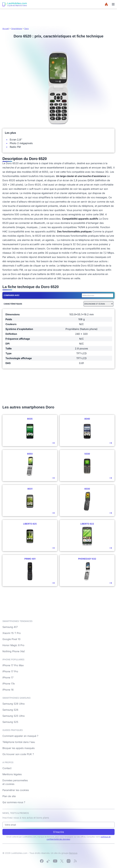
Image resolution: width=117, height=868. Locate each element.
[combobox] (97, 295)
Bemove (73, 853)
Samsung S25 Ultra (13, 716)
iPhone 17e (9, 684)
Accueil (6, 29)
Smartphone (17, 29)
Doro (27, 29)
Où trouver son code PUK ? (18, 754)
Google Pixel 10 (11, 639)
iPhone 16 (8, 690)
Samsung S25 (10, 722)
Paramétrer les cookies (16, 790)
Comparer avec (12, 295)
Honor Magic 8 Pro (13, 645)
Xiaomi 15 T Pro (12, 633)
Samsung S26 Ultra (13, 704)
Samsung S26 (10, 710)
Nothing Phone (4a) (14, 651)
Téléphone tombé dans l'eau (19, 742)
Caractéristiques (13, 304)
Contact (7, 768)
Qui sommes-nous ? (14, 802)
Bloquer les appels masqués (19, 748)
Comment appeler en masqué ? (20, 736)
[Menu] (113, 4)
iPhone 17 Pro (10, 671)
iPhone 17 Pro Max (13, 665)
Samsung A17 (10, 627)
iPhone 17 (8, 677)
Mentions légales (12, 774)
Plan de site (9, 796)
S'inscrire (58, 832)
